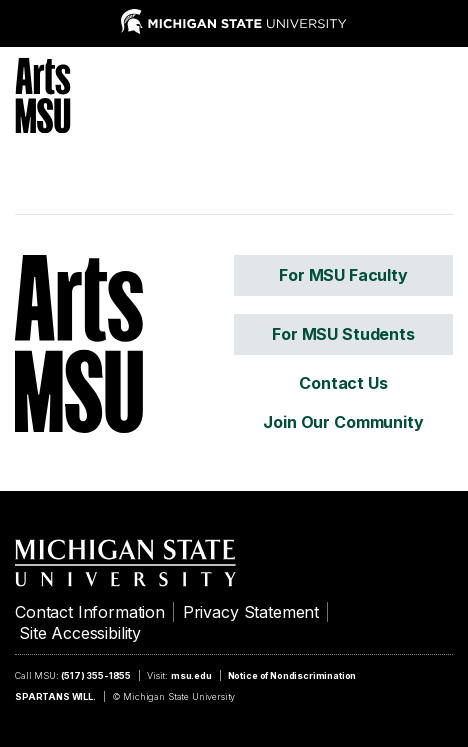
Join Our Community (343, 422)
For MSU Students (343, 334)
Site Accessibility (80, 633)
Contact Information (90, 612)
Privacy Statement (251, 612)
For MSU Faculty (343, 275)
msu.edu (191, 675)
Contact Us (343, 383)
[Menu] (438, 93)
